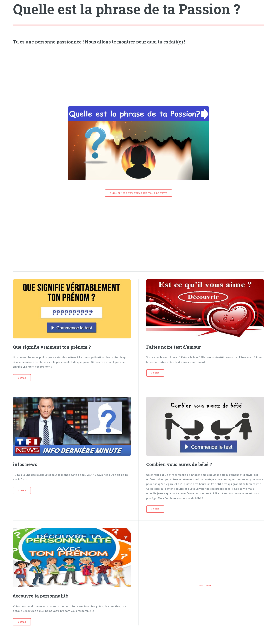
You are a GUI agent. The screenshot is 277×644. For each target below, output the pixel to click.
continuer (205, 585)
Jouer (22, 378)
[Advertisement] (138, 74)
